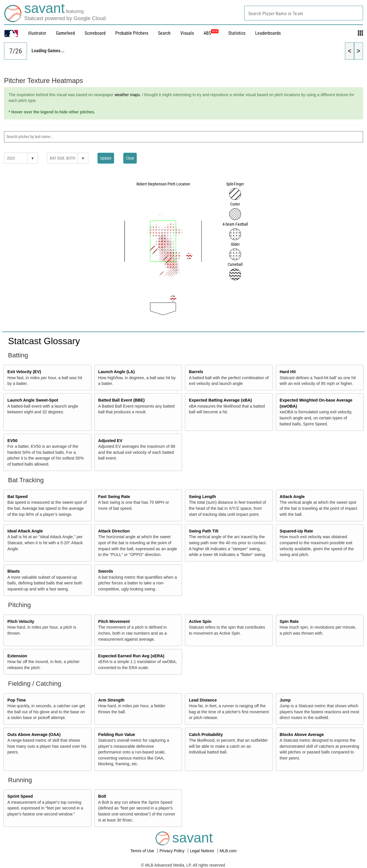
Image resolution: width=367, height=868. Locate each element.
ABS (211, 33)
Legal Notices (203, 851)
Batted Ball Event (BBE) (121, 400)
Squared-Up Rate (296, 531)
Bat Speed (17, 497)
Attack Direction (114, 531)
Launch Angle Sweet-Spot (33, 400)
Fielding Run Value (117, 735)
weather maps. (128, 95)
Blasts (14, 571)
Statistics (237, 33)
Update (106, 158)
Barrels (196, 372)
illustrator (37, 33)
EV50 (12, 441)
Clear (130, 158)
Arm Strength (111, 700)
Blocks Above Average (302, 735)
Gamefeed (65, 33)
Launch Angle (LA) (116, 372)
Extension (17, 656)
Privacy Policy (172, 851)
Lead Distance (203, 700)
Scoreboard (95, 33)
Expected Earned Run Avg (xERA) (131, 656)
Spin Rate (289, 621)
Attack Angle (292, 497)
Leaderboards (268, 33)
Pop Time (17, 700)
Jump (285, 700)
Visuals (187, 33)
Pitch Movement (114, 621)
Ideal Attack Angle (25, 531)
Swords (106, 571)
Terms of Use (143, 851)
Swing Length (202, 497)
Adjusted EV (110, 441)
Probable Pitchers (132, 33)
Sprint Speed (20, 796)
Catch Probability (206, 735)
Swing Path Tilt (204, 531)
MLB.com (228, 851)
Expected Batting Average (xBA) (220, 400)
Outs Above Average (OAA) (34, 735)
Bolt (102, 796)
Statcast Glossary (44, 341)
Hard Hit (288, 372)
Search (164, 33)
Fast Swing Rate (114, 497)
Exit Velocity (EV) (24, 372)
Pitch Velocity (21, 621)
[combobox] (304, 13)
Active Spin (200, 621)
